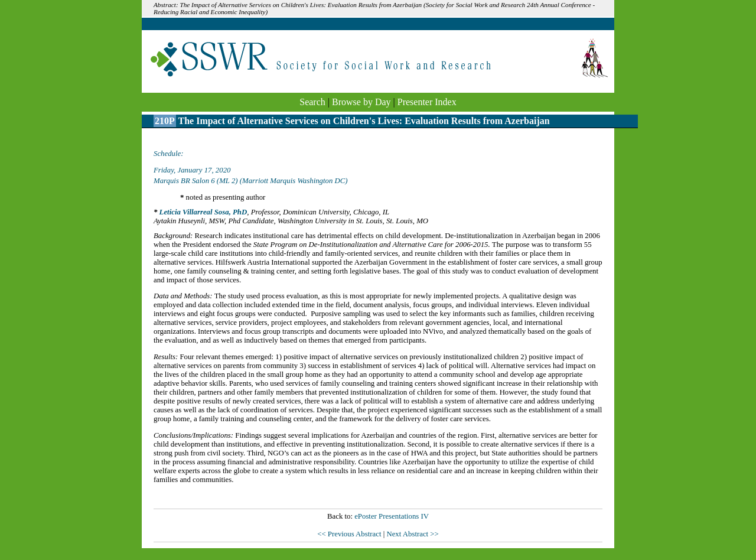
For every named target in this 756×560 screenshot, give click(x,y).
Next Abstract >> (412, 534)
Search (312, 102)
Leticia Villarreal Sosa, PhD (203, 212)
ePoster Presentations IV (392, 516)
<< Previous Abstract (350, 534)
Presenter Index (427, 102)
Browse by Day (361, 102)
